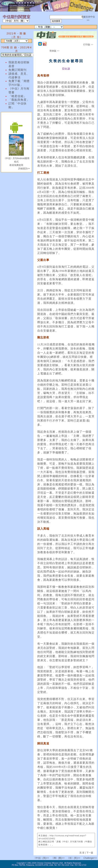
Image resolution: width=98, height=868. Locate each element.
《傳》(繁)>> (58, 858)
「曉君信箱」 (17, 96)
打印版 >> (88, 45)
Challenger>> (90, 858)
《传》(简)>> (74, 858)
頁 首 (82, 853)
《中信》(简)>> (41, 858)
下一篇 (90, 853)
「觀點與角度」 (19, 100)
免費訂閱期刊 (17, 70)
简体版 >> (54, 51)
